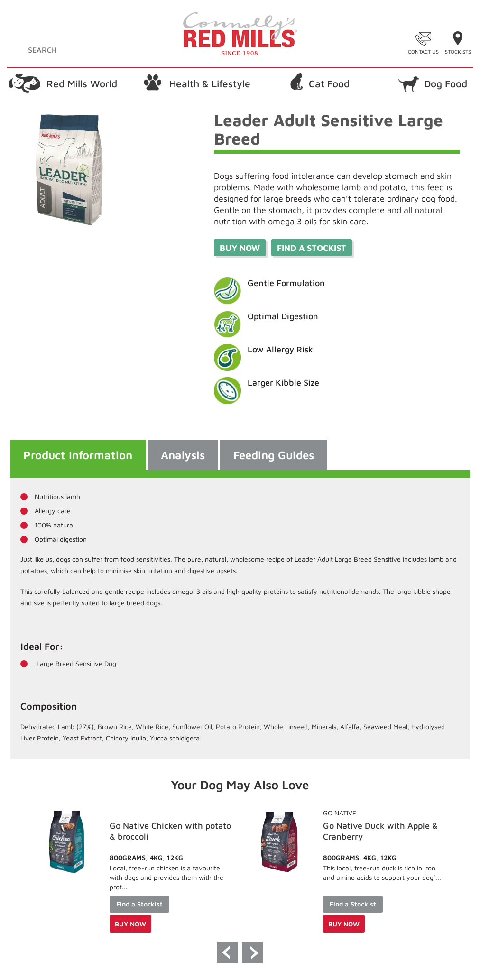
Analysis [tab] (183, 455)
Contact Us (423, 51)
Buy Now (240, 248)
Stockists (458, 51)
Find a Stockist (136, 904)
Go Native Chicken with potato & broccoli (380, 831)
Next (253, 953)
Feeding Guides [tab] (274, 455)
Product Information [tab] (78, 455)
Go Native (123, 813)
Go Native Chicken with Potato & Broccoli (167, 831)
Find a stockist (312, 248)
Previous (227, 953)
